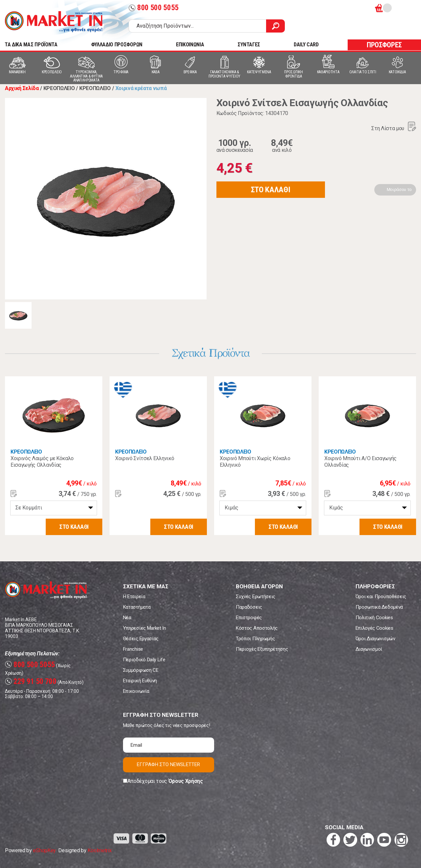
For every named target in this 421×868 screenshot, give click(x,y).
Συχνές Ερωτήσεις (256, 597)
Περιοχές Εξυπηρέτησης (262, 649)
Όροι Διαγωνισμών (375, 639)
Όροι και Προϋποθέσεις (381, 597)
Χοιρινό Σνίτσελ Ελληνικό (145, 458)
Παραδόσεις (249, 607)
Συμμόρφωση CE (141, 670)
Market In (54, 22)
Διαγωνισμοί (369, 649)
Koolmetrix (99, 850)
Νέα (127, 618)
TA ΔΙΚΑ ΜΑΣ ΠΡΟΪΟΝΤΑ (31, 45)
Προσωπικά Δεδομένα (379, 607)
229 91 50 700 (31, 681)
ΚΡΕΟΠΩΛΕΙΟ (26, 452)
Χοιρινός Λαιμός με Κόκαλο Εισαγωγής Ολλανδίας (42, 462)
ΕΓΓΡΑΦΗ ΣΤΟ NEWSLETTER (168, 764)
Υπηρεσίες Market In (145, 628)
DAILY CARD (306, 45)
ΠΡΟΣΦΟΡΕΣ (384, 45)
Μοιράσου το (399, 189)
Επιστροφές (249, 618)
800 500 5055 (154, 8)
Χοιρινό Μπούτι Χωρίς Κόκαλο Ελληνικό (255, 462)
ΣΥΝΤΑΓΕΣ (249, 45)
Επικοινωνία (136, 691)
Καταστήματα (137, 607)
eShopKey (44, 850)
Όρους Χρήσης (186, 781)
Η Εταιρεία (134, 597)
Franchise (133, 649)
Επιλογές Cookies (374, 628)
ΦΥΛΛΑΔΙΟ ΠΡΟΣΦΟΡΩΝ (117, 45)
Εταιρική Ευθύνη (140, 681)
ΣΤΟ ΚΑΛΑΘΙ (271, 190)
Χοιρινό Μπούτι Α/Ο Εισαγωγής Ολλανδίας (360, 462)
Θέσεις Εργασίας (141, 639)
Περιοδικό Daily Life (144, 660)
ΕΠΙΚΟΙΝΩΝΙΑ (190, 45)
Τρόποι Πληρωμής (255, 639)
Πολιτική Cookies (374, 618)
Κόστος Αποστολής (257, 628)
